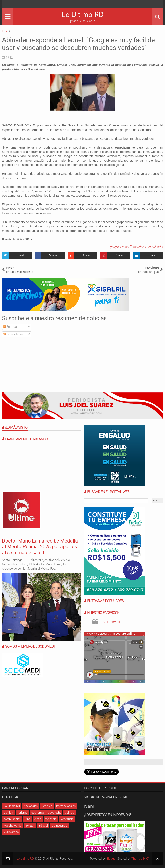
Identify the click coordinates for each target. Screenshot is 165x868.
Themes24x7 (140, 859)
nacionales (31, 806)
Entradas (11, 327)
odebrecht (54, 813)
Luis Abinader (154, 247)
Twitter (30, 826)
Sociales (47, 806)
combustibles (12, 819)
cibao (38, 819)
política (70, 813)
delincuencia (60, 826)
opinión (8, 813)
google (114, 247)
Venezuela (67, 819)
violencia (51, 819)
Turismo (22, 813)
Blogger (111, 859)
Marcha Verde (13, 826)
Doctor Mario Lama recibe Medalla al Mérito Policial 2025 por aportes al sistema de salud (40, 547)
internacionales (66, 806)
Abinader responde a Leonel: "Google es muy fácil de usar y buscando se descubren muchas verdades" (78, 44)
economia (38, 813)
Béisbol (43, 826)
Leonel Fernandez (132, 247)
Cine (27, 819)
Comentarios (13, 334)
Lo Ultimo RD (83, 15)
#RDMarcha (11, 832)
